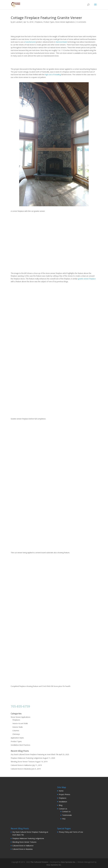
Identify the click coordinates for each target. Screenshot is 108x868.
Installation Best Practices (20, 745)
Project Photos (64, 794)
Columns (16, 731)
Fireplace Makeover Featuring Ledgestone (27, 758)
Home (61, 791)
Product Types (49, 22)
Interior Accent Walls (20, 723)
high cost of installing (53, 75)
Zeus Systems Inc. (68, 862)
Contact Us (63, 809)
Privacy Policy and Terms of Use (71, 832)
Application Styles (17, 738)
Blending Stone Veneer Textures (23, 762)
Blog (61, 805)
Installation (63, 802)
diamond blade (61, 42)
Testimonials (67, 815)
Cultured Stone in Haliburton (21, 765)
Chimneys (16, 734)
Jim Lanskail (17, 22)
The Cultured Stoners (39, 862)
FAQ (64, 819)
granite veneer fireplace (87, 279)
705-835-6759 (20, 706)
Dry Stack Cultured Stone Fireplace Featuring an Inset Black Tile (35, 754)
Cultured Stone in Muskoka (21, 769)
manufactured (30, 42)
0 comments (81, 22)
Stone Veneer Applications (65, 22)
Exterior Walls (18, 727)
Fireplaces (39, 22)
